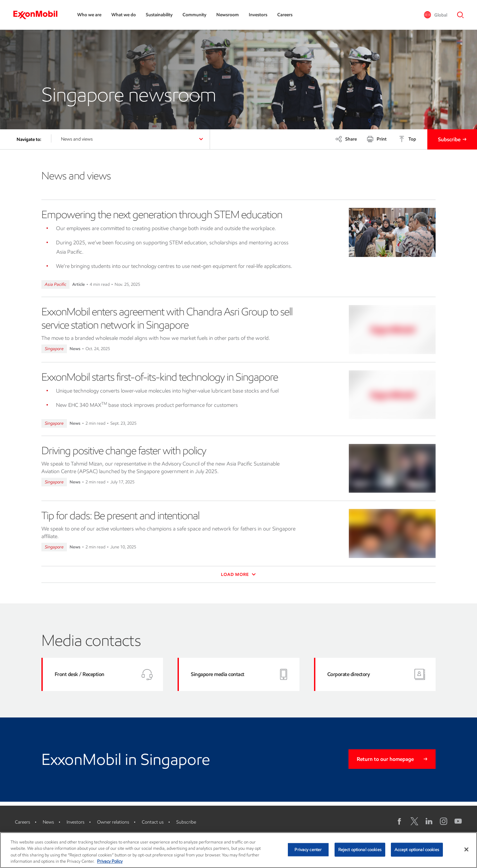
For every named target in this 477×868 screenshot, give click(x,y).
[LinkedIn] (429, 821)
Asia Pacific (55, 284)
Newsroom (228, 15)
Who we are (89, 15)
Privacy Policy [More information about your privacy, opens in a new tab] (110, 861)
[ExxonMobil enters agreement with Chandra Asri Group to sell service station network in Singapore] (392, 330)
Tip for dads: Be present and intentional (120, 516)
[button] (435, 15)
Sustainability (159, 15)
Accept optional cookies (417, 850)
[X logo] (414, 821)
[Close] (466, 849)
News (48, 822)
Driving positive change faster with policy (124, 451)
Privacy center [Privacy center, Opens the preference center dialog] (308, 850)
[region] (238, 850)
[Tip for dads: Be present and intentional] (392, 533)
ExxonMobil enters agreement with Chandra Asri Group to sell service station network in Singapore (167, 318)
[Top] (407, 139)
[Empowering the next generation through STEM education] (392, 232)
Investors (258, 15)
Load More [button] (238, 574)
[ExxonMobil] (39, 15)
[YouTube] (458, 821)
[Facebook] (400, 821)
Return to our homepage (385, 759)
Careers (285, 15)
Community (194, 15)
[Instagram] (444, 821)
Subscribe (449, 139)
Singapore (54, 349)
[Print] (377, 139)
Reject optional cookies (360, 850)
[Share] (346, 139)
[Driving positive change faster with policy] (392, 468)
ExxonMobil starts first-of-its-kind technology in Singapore (160, 377)
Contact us (153, 822)
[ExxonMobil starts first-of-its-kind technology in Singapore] (392, 395)
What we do (124, 15)
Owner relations (113, 822)
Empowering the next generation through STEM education (162, 215)
